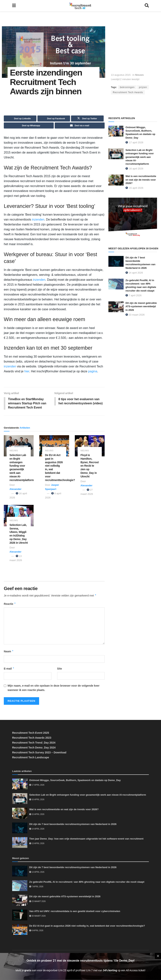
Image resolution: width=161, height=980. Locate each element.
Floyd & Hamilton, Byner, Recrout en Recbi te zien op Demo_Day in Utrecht (90, 466)
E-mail (9, 669)
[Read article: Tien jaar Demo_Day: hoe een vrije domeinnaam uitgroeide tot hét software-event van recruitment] (20, 843)
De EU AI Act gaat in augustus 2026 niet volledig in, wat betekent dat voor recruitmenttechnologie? (87, 926)
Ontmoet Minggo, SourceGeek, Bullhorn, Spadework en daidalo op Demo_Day (75, 781)
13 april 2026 (37, 844)
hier (27, 371)
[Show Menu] (14, 6)
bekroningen (127, 87)
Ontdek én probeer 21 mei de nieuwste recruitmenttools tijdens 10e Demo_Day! (80, 961)
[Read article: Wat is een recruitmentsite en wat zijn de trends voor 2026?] (116, 180)
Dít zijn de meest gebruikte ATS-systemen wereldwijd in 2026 (141, 306)
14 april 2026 (134, 273)
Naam (9, 652)
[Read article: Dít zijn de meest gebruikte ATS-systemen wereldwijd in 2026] (116, 307)
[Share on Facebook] (54, 119)
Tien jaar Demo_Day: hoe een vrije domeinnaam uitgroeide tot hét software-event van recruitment (86, 839)
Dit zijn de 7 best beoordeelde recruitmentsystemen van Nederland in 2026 (73, 824)
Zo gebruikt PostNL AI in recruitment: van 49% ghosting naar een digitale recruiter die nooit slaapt (87, 882)
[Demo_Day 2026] (133, 218)
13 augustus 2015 (121, 75)
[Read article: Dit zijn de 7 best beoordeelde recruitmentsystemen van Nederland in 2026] (116, 261)
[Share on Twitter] (87, 119)
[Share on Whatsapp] (29, 126)
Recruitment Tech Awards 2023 (32, 738)
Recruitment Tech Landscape (31, 758)
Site (60, 669)
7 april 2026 (134, 295)
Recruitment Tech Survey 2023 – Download (39, 753)
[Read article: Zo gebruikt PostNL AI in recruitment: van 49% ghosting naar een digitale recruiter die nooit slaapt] (116, 284)
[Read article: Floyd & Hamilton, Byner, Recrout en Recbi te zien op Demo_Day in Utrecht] (90, 446)
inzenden (38, 219)
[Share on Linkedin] (20, 119)
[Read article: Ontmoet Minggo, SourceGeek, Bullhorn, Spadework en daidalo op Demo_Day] (116, 131)
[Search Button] (147, 6)
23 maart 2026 (135, 315)
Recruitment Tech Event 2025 (31, 733)
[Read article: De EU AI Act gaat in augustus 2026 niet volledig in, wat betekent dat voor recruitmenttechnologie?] (54, 446)
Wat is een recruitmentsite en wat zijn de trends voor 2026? (141, 180)
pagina (92, 371)
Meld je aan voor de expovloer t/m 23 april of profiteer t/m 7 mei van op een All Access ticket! (80, 970)
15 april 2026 (37, 814)
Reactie (10, 604)
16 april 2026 (37, 800)
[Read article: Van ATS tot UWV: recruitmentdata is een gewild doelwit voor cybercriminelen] (20, 915)
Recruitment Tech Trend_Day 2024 (34, 743)
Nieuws (139, 75)
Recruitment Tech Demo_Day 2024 (34, 748)
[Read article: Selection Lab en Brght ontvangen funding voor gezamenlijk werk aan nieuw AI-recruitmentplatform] (19, 446)
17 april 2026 (37, 785)
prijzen (143, 87)
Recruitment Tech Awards (128, 92)
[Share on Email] (80, 126)
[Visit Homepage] (80, 6)
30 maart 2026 (37, 916)
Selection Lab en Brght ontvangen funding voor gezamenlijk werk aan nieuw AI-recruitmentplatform (140, 157)
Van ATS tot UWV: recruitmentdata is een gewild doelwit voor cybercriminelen (75, 911)
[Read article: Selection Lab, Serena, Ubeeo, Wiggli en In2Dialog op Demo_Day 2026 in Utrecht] (19, 516)
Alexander (15, 489)
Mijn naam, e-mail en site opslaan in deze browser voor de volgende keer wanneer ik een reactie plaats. (54, 688)
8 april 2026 (36, 931)
